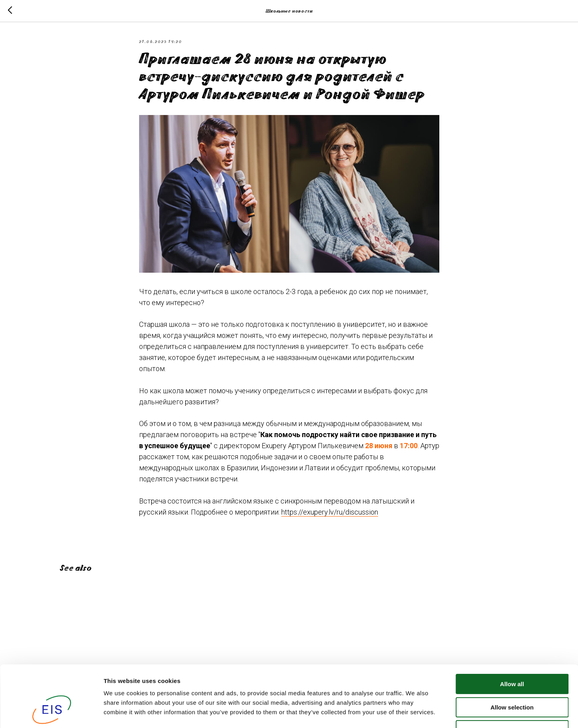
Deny (512, 678)
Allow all (512, 631)
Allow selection (512, 655)
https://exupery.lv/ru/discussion (330, 512)
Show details (415, 712)
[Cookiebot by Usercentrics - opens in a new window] (51, 713)
